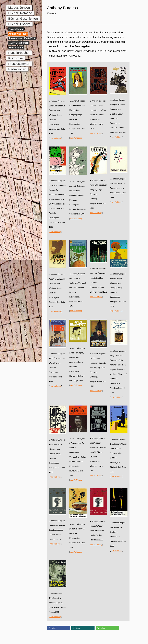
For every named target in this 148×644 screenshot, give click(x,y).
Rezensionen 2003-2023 (22, 38)
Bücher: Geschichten (23, 19)
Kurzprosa (15, 58)
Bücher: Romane (20, 13)
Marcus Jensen (19, 8)
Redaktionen (17, 69)
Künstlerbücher (19, 53)
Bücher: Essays (19, 24)
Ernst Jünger (16, 29)
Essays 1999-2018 (19, 43)
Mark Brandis (16, 48)
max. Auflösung (55, 138)
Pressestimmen (19, 64)
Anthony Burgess (18, 34)
